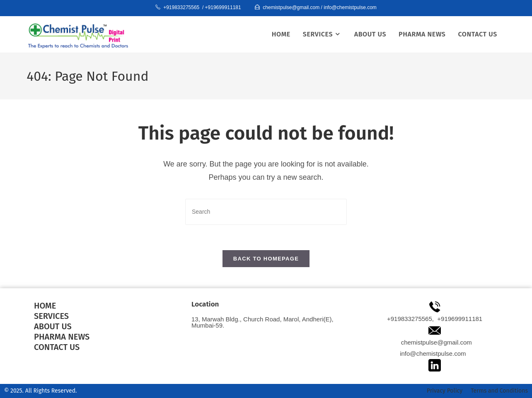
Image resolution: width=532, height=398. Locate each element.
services (51, 316)
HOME (45, 306)
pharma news (62, 337)
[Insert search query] (266, 212)
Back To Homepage (266, 259)
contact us (57, 347)
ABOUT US (53, 326)
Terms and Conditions (499, 391)
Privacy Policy (445, 391)
